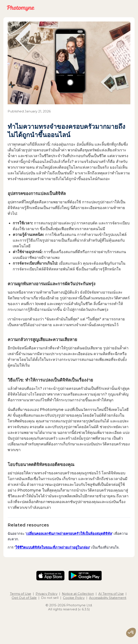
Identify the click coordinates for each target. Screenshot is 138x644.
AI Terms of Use (111, 594)
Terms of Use (21, 594)
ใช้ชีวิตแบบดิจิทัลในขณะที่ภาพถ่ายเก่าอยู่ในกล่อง (52, 547)
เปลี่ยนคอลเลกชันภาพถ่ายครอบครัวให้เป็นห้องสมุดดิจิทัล (69, 534)
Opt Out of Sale (24, 598)
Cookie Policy (74, 598)
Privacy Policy (47, 594)
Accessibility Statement (108, 598)
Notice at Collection (78, 594)
